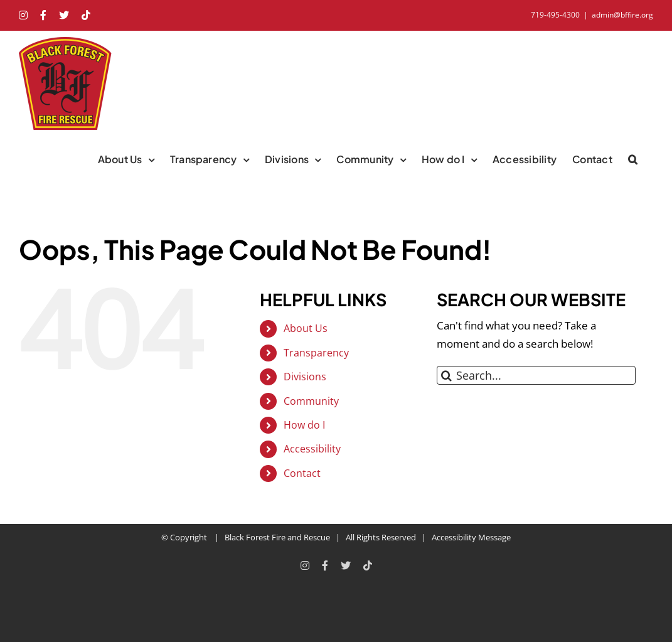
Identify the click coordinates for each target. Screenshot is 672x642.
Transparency (316, 353)
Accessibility (312, 449)
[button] (633, 159)
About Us (306, 328)
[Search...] (536, 375)
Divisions (305, 377)
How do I (304, 425)
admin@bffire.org (622, 15)
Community (311, 401)
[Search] (446, 375)
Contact (302, 473)
